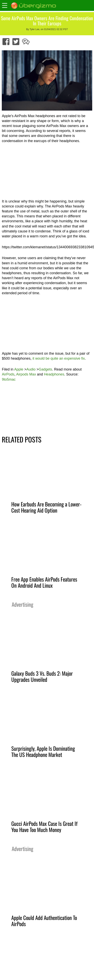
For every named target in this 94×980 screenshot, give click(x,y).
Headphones (54, 374)
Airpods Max (26, 374)
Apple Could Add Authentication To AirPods (44, 921)
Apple (19, 369)
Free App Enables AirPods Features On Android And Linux (44, 582)
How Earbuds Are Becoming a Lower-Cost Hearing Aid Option (46, 507)
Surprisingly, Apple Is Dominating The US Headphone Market (43, 751)
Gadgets (45, 369)
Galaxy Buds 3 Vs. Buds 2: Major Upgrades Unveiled (42, 676)
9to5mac (9, 379)
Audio (31, 369)
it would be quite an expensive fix (59, 358)
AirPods (8, 374)
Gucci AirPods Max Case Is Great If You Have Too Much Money (44, 827)
